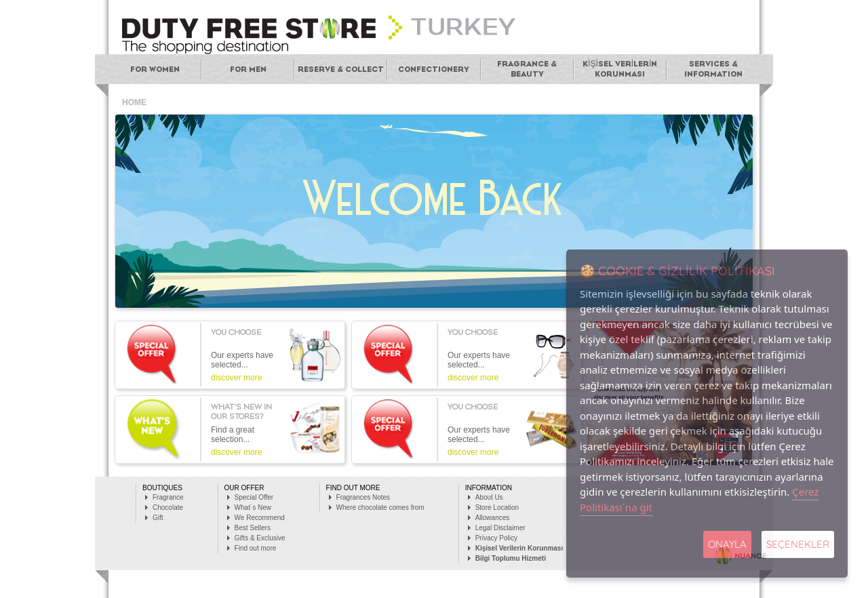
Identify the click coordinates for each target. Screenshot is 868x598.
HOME (134, 102)
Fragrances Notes (363, 497)
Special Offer (254, 497)
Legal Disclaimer (500, 528)
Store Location (497, 507)
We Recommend (260, 518)
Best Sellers (253, 528)
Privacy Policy (496, 538)
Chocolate (168, 507)
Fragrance (168, 497)
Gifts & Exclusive (260, 538)
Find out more (256, 548)
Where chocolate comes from (380, 507)
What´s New (253, 507)
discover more (236, 378)
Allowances (493, 518)
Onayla (727, 544)
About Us (489, 497)
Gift (158, 518)
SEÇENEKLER (798, 544)
